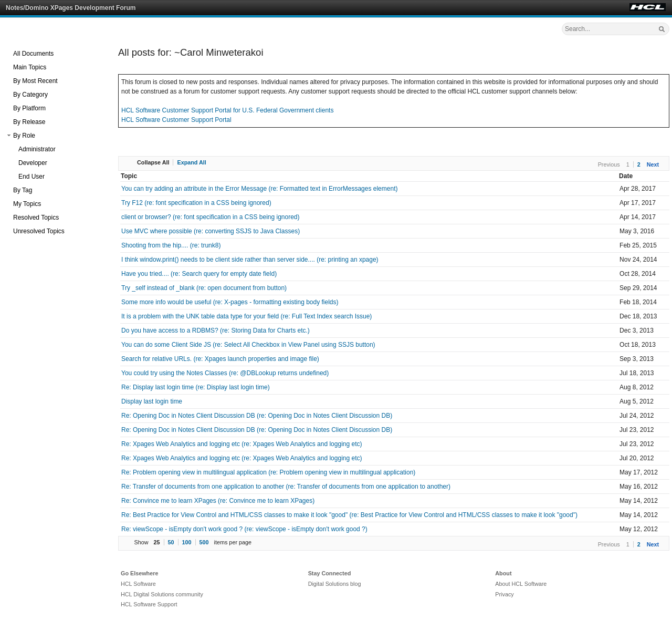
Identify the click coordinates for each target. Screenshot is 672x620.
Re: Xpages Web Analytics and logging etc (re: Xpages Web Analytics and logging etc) (242, 444)
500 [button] (204, 542)
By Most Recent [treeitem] (35, 81)
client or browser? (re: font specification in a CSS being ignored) (211, 217)
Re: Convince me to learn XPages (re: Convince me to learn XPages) (218, 501)
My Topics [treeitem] (27, 204)
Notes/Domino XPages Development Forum (71, 8)
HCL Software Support (149, 604)
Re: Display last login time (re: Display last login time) (196, 387)
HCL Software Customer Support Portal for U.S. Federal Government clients (227, 110)
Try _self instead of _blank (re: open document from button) (204, 288)
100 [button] (187, 542)
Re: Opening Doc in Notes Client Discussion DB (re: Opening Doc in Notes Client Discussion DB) (257, 416)
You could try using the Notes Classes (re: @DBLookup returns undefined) (225, 373)
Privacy (504, 594)
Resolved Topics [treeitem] (36, 218)
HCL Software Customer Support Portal (176, 120)
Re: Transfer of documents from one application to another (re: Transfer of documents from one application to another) (286, 487)
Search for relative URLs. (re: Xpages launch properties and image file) (220, 359)
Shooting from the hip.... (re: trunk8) (171, 245)
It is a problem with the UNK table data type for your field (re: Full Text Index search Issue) (246, 316)
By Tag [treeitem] (23, 190)
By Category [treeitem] (30, 95)
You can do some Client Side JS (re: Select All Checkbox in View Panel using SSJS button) (248, 345)
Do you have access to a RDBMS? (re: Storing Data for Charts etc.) (216, 330)
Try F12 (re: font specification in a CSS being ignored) (196, 203)
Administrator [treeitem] (37, 149)
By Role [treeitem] (24, 136)
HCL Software (138, 584)
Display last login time (152, 401)
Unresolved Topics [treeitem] (39, 231)
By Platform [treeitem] (29, 108)
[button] (9, 136)
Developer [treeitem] (33, 163)
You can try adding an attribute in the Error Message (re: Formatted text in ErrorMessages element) (259, 189)
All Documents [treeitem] (33, 54)
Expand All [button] (191, 162)
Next (653, 164)
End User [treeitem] (31, 177)
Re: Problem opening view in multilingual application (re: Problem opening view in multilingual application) (268, 472)
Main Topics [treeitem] (30, 67)
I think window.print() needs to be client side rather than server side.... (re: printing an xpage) (250, 260)
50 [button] (171, 542)
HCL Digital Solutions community (162, 594)
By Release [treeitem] (29, 122)
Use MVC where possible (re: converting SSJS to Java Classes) (211, 231)
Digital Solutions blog (335, 584)
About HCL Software (521, 584)
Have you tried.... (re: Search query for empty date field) (199, 274)
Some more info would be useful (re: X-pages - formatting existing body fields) (230, 302)
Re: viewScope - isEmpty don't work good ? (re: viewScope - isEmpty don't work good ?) (244, 529)
